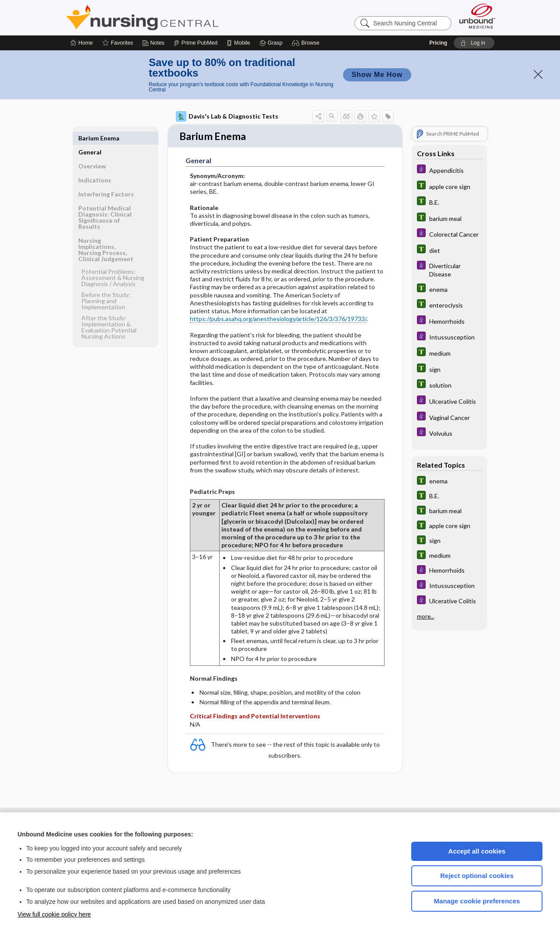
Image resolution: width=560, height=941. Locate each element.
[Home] (82, 43)
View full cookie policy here (54, 914)
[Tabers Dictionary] (449, 186)
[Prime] (196, 43)
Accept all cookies (477, 851)
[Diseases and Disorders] (449, 170)
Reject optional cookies (477, 876)
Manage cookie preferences (477, 901)
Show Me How (377, 75)
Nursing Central (175, 17)
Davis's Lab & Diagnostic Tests (227, 116)
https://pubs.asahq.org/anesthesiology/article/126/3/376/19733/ (278, 320)
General (90, 138)
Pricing (438, 43)
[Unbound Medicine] (477, 16)
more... (426, 616)
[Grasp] (271, 43)
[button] (307, 43)
